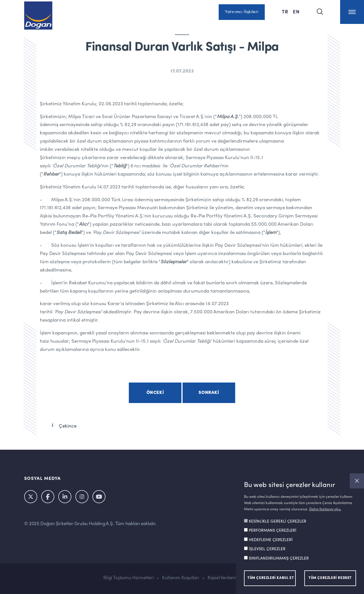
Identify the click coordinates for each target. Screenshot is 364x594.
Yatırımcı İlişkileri (242, 12)
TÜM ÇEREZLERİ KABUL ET (271, 578)
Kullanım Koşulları (181, 578)
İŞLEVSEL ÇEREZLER (267, 549)
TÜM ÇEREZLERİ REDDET (330, 578)
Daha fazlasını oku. (325, 509)
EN (296, 11)
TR (285, 11)
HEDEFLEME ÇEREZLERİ (271, 540)
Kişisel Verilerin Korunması (234, 578)
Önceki (155, 393)
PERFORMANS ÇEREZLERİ (273, 531)
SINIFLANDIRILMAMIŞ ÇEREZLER (279, 558)
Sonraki (209, 393)
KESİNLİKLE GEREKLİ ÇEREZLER (278, 521)
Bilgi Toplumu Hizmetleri (128, 578)
